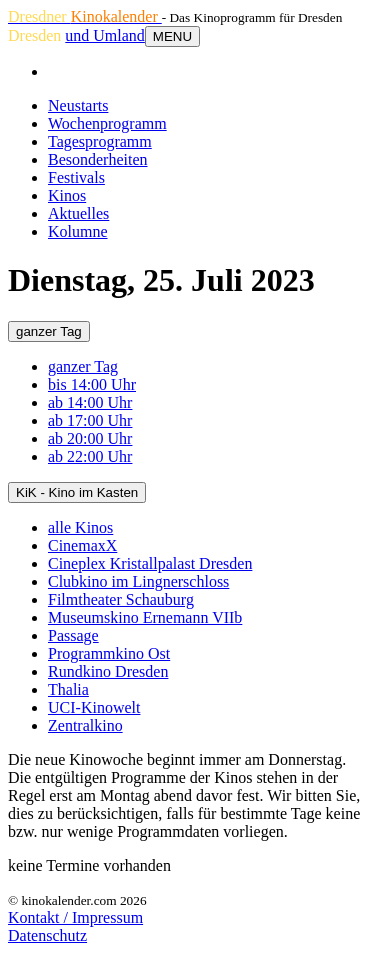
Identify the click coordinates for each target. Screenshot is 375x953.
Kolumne (78, 231)
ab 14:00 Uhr (90, 402)
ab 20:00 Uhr (90, 438)
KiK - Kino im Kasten (77, 492)
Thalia (68, 689)
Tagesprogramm (100, 141)
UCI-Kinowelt (94, 707)
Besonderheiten (98, 159)
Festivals (76, 177)
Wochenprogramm (107, 123)
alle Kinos (80, 527)
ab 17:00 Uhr (90, 420)
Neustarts (78, 105)
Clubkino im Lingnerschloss (138, 581)
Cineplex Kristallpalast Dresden (150, 563)
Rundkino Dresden (108, 671)
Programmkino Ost (109, 653)
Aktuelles (78, 213)
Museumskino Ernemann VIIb (145, 617)
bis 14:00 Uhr (92, 384)
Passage (73, 635)
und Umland (105, 35)
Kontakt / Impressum (75, 917)
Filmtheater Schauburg (121, 599)
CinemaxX (82, 545)
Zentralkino (85, 725)
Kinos (67, 195)
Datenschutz (47, 935)
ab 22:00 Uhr (90, 456)
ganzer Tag (49, 331)
